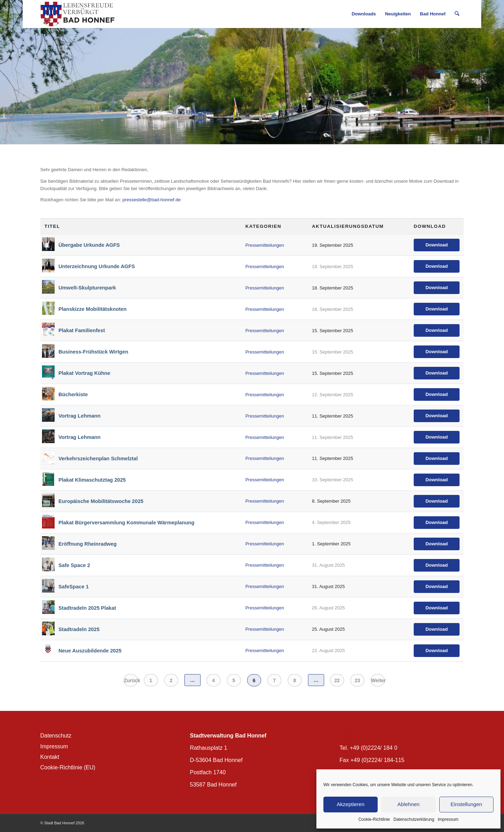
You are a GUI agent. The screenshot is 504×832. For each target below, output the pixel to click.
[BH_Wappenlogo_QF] (78, 14)
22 (337, 680)
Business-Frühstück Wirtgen (93, 352)
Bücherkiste (73, 394)
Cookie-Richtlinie (374, 819)
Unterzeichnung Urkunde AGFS (97, 266)
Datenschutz (56, 736)
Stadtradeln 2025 (79, 629)
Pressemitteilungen (265, 245)
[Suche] (457, 14)
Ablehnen (408, 804)
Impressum (448, 819)
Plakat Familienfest (82, 330)
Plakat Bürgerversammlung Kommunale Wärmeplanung (126, 523)
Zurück (131, 680)
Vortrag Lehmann (79, 416)
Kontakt (50, 757)
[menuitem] (364, 14)
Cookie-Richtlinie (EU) (68, 767)
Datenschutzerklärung (414, 819)
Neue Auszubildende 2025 (90, 651)
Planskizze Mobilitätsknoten (93, 309)
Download (437, 245)
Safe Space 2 (74, 565)
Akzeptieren (351, 804)
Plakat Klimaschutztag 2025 (92, 480)
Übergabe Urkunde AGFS (89, 245)
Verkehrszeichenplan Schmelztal (98, 459)
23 (357, 680)
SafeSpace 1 (73, 587)
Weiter (378, 680)
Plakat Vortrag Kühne (84, 373)
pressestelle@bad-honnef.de (152, 200)
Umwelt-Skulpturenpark (87, 288)
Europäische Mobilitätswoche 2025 (101, 501)
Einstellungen (466, 804)
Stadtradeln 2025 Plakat (87, 608)
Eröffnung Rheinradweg (87, 544)
